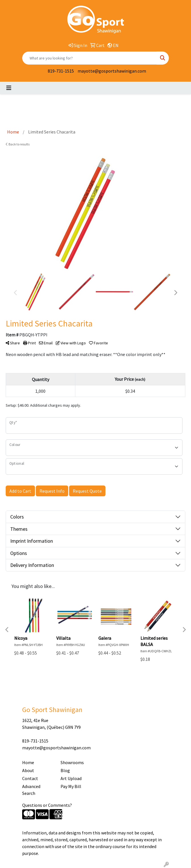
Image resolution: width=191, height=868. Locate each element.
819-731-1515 (61, 71)
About (28, 770)
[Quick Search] (90, 58)
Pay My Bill (71, 786)
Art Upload (71, 778)
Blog (65, 770)
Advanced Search (31, 790)
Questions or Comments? (47, 805)
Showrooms (72, 762)
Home (28, 762)
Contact (30, 778)
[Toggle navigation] (9, 88)
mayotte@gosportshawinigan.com (112, 71)
